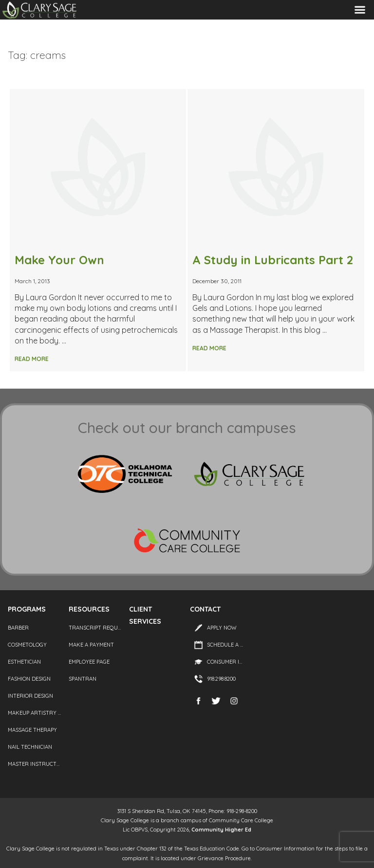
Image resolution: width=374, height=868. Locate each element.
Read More (32, 359)
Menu (360, 10)
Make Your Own (59, 260)
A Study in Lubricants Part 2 (273, 260)
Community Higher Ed (221, 830)
